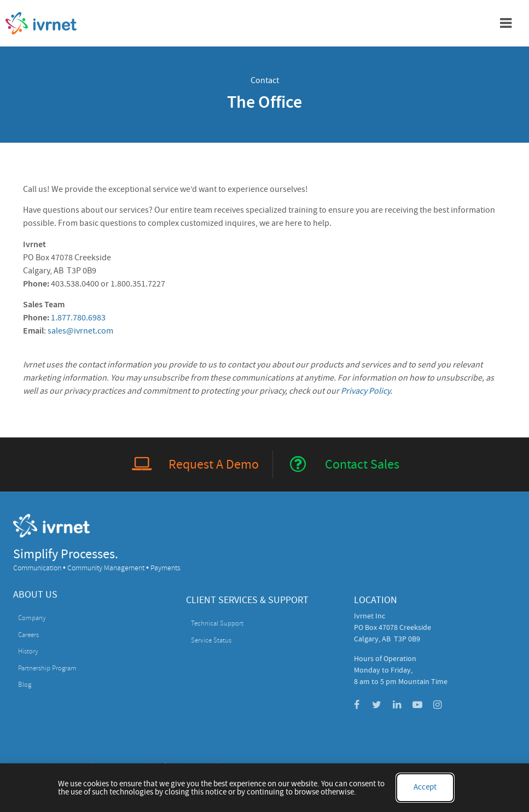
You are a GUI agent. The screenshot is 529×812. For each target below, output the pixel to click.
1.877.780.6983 (78, 318)
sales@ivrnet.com (80, 331)
